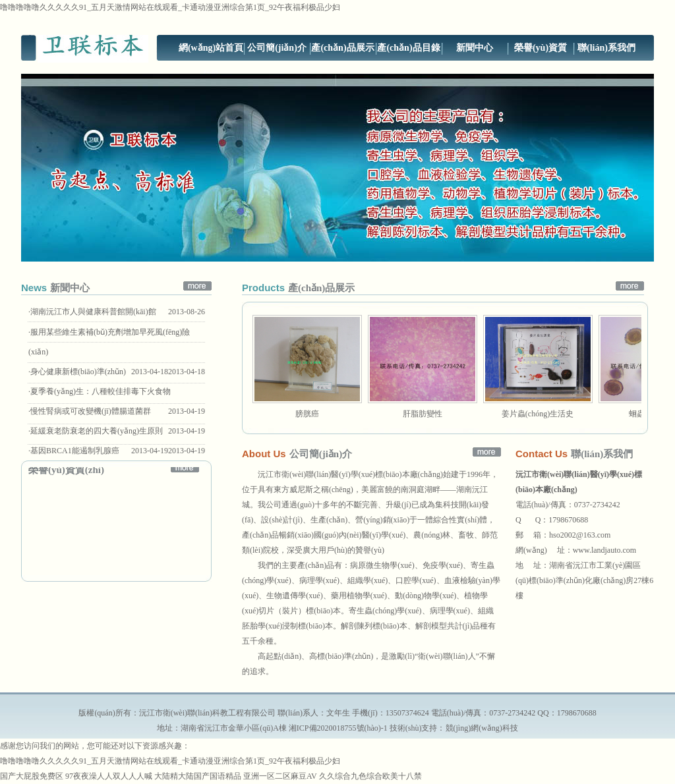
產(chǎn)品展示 (342, 48)
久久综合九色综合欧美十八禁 (370, 776)
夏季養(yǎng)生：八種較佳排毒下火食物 (101, 391)
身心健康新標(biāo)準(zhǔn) (78, 372)
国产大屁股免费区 (32, 776)
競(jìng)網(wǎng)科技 (482, 728)
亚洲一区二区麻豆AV (280, 776)
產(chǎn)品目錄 (408, 48)
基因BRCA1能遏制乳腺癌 (75, 451)
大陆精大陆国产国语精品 (198, 776)
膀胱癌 (307, 414)
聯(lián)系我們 (606, 48)
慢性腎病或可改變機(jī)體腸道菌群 (91, 411)
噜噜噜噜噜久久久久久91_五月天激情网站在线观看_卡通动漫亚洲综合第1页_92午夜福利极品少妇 (170, 7)
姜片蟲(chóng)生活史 (538, 414)
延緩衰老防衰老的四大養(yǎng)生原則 (97, 431)
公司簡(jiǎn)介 (277, 48)
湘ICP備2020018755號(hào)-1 (338, 728)
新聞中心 (475, 48)
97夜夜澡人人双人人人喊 (109, 776)
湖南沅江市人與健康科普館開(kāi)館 (93, 312)
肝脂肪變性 (423, 414)
